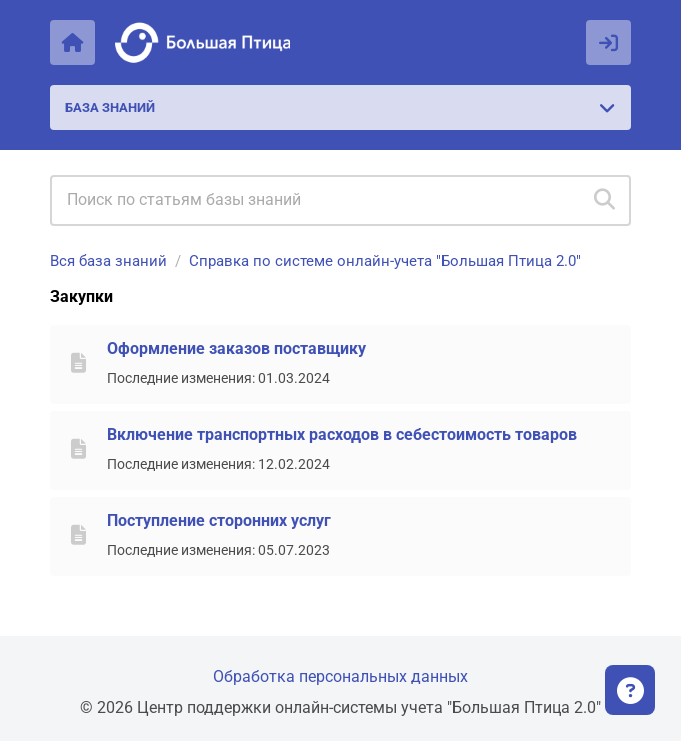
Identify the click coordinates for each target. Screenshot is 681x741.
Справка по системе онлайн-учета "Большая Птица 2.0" (385, 261)
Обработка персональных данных (340, 676)
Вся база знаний (108, 261)
